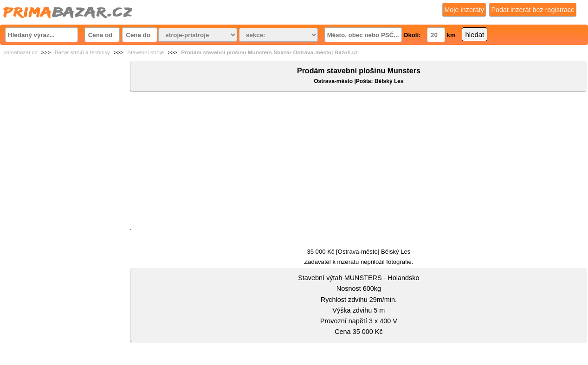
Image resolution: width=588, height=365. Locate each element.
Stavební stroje (145, 52)
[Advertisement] (359, 162)
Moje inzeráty (464, 10)
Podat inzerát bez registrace (533, 10)
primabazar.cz (20, 52)
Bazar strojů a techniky (82, 52)
